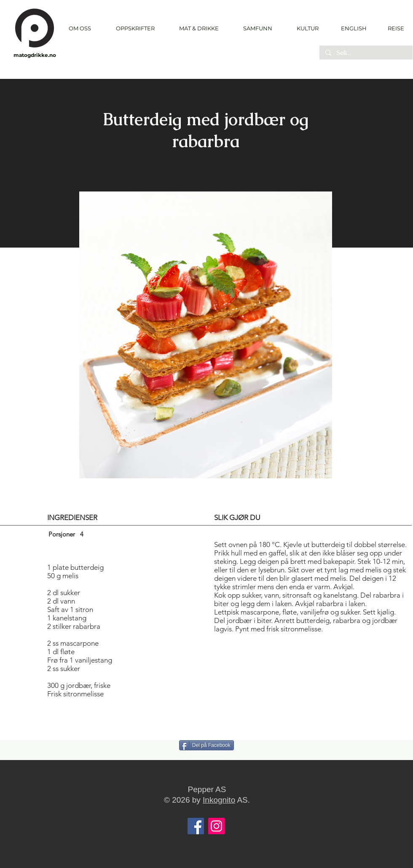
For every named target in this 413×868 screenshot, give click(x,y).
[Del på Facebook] (206, 745)
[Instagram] (216, 826)
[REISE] (393, 28)
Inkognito (219, 800)
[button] (135, 28)
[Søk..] (366, 53)
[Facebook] (196, 826)
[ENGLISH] (353, 28)
